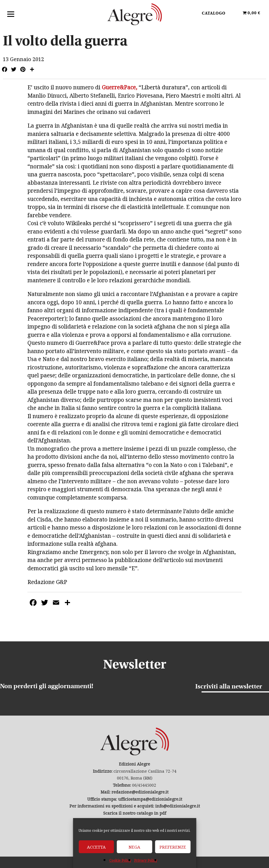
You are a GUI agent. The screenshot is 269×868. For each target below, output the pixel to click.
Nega (134, 847)
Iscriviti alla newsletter (229, 687)
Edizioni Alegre (135, 14)
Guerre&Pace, (120, 87)
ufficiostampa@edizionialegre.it (150, 799)
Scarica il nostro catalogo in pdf (135, 813)
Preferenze (173, 847)
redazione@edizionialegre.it (140, 792)
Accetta (96, 847)
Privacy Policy (146, 860)
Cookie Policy (120, 860)
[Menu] (11, 14)
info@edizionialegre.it (178, 806)
